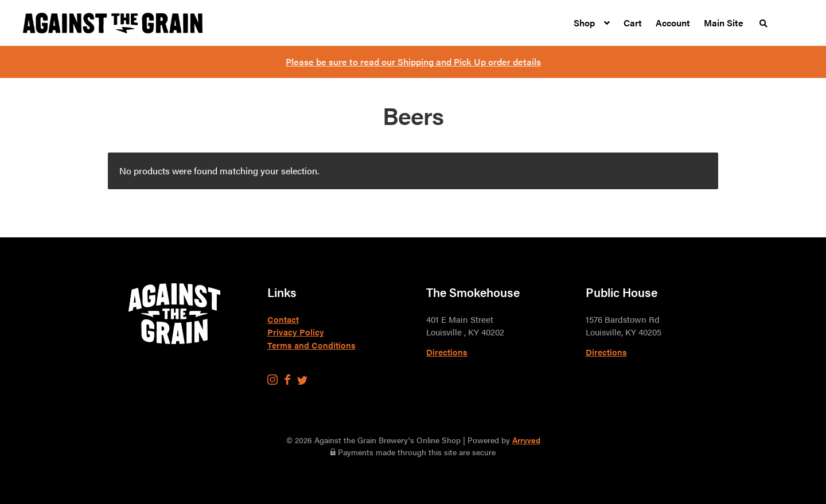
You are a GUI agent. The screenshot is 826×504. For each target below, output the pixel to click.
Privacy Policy (296, 332)
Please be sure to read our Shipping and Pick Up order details (413, 62)
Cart (633, 23)
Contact (283, 319)
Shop (584, 23)
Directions (447, 352)
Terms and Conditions (311, 345)
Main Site (724, 23)
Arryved (526, 440)
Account (673, 23)
